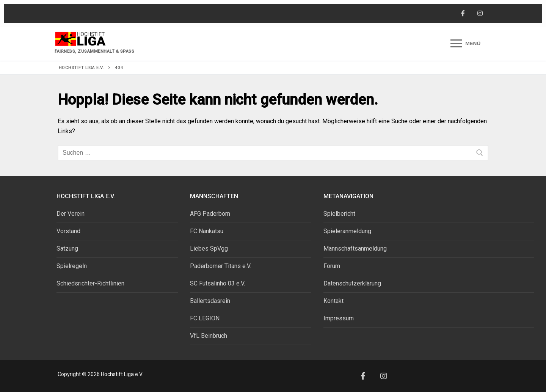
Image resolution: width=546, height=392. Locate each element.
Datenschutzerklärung (352, 283)
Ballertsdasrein (210, 301)
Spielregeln (72, 266)
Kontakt (333, 301)
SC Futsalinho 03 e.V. (217, 283)
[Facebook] (463, 13)
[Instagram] (480, 13)
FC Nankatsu (207, 231)
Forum (332, 266)
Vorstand (68, 231)
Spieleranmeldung (347, 231)
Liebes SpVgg (209, 249)
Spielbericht (339, 214)
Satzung (67, 249)
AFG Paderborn (210, 214)
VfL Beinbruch (209, 336)
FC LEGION (205, 318)
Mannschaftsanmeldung (355, 249)
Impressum (339, 318)
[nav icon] (465, 44)
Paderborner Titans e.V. (220, 266)
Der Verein (71, 214)
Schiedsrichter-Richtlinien (90, 283)
